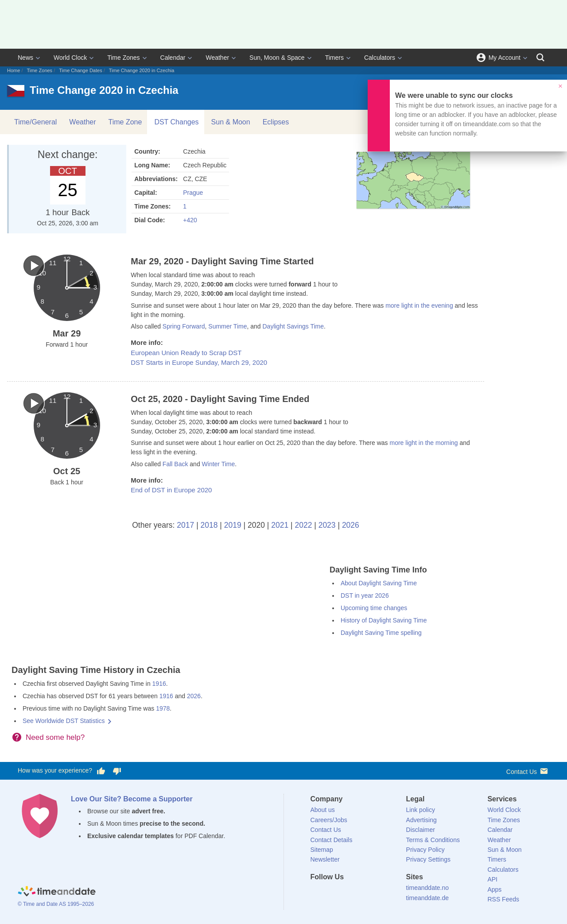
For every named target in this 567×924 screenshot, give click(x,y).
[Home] (57, 892)
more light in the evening (419, 305)
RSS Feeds (503, 899)
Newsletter (325, 859)
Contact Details (332, 840)
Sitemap (322, 850)
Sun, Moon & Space (277, 58)
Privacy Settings (428, 859)
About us (323, 810)
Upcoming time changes (374, 608)
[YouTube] (377, 893)
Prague (193, 193)
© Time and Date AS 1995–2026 (56, 904)
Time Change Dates (80, 70)
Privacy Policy (425, 850)
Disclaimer (421, 830)
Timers (334, 58)
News (25, 58)
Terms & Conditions (433, 840)
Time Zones (123, 58)
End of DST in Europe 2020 (171, 490)
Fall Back (175, 464)
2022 (303, 525)
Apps (494, 889)
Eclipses (276, 122)
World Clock (70, 58)
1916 (159, 684)
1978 (163, 708)
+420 (190, 220)
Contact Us (528, 771)
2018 (209, 525)
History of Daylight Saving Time (384, 620)
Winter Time (219, 464)
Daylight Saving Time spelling (381, 633)
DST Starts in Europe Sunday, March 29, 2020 (199, 362)
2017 (185, 525)
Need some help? (55, 737)
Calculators (380, 58)
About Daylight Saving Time (379, 583)
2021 (280, 525)
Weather (217, 58)
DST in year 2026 (365, 595)
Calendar (173, 58)
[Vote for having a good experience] (101, 771)
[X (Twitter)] (332, 893)
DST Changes (176, 122)
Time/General (35, 122)
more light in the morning (423, 443)
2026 (351, 525)
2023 (327, 525)
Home (14, 70)
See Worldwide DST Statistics (64, 721)
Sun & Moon (231, 122)
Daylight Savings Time (293, 326)
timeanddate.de (428, 898)
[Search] (540, 58)
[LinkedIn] (347, 893)
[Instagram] (362, 893)
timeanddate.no (428, 888)
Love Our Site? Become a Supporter (132, 799)
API (492, 879)
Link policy (421, 810)
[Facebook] (317, 893)
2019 (233, 525)
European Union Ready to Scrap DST (186, 353)
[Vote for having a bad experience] (117, 771)
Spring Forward (184, 326)
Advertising (421, 820)
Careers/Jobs (329, 820)
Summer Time (227, 326)
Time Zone (125, 122)
